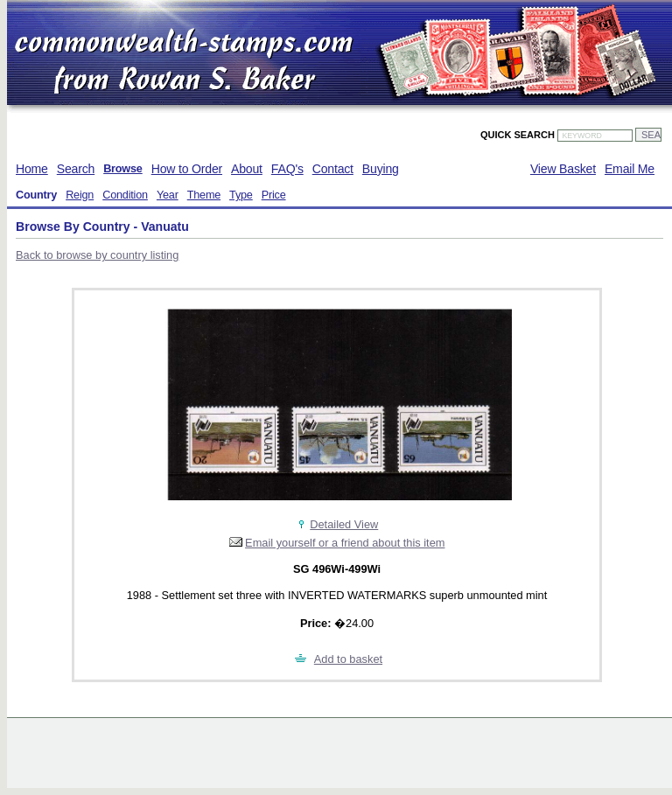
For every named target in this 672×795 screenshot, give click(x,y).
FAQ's (287, 169)
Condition (125, 195)
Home (32, 169)
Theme (204, 195)
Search (76, 169)
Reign (80, 195)
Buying (381, 169)
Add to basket (348, 659)
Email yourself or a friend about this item (345, 543)
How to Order (187, 169)
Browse (123, 169)
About (247, 169)
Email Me (630, 169)
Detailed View (344, 524)
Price (274, 195)
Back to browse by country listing (97, 255)
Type (241, 195)
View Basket (563, 169)
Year (168, 195)
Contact (333, 169)
